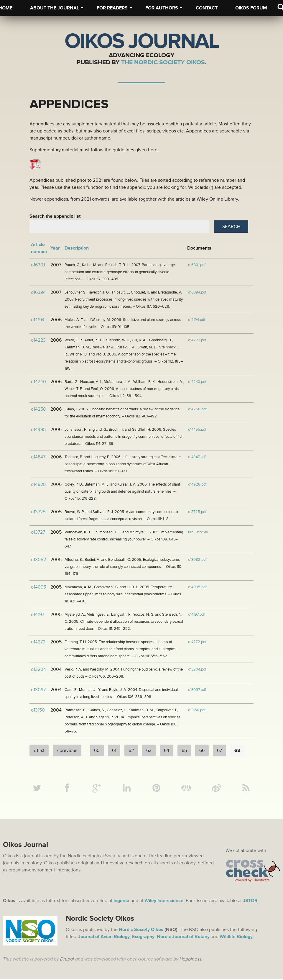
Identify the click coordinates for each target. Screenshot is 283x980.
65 (184, 750)
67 (219, 750)
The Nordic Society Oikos (163, 62)
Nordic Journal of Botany (183, 938)
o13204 (38, 669)
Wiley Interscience (164, 902)
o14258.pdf (197, 409)
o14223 (38, 340)
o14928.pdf (197, 484)
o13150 (38, 710)
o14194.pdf (197, 320)
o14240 (38, 382)
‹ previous (67, 750)
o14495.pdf (197, 430)
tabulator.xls (198, 532)
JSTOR (250, 902)
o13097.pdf (197, 690)
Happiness (190, 960)
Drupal (67, 960)
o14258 (38, 409)
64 (167, 750)
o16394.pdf (197, 292)
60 (97, 750)
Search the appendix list (55, 216)
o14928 (38, 484)
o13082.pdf (197, 560)
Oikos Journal (142, 41)
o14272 (38, 642)
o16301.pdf (197, 265)
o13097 (38, 690)
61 (114, 750)
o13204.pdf (197, 669)
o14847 (38, 457)
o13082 (38, 560)
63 (149, 750)
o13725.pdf (197, 512)
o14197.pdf (196, 614)
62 (131, 750)
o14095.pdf (197, 587)
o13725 (38, 512)
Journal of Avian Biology (104, 938)
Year (55, 248)
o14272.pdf (197, 642)
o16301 (38, 265)
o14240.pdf (197, 382)
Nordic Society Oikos (141, 930)
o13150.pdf (197, 710)
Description (77, 248)
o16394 (38, 292)
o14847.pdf (197, 457)
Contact (207, 8)
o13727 (38, 532)
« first (39, 750)
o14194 (38, 320)
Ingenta (121, 902)
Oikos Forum (251, 8)
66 (202, 750)
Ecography (143, 938)
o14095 (38, 587)
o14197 (38, 614)
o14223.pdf (197, 340)
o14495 (38, 430)
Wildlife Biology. (237, 938)
